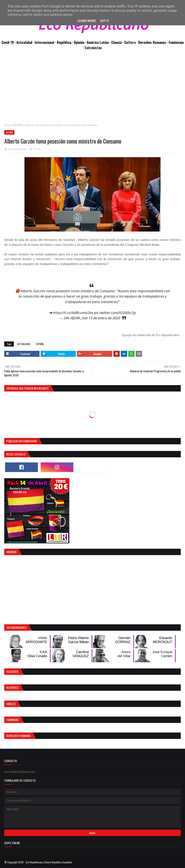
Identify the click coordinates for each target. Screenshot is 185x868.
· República (64, 42)
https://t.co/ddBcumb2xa (73, 313)
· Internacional (44, 42)
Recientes (12, 687)
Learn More (87, 21)
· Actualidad (24, 42)
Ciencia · (118, 42)
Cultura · (131, 42)
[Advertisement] (92, 89)
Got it (105, 21)
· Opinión (79, 42)
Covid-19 (8, 42)
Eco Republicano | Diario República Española (49, 862)
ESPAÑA (18, 125)
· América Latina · (98, 42)
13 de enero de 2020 (104, 318)
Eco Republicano (17, 149)
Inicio (7, 125)
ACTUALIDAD (24, 344)
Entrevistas (93, 48)
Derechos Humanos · (153, 42)
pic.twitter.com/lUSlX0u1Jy (115, 313)
